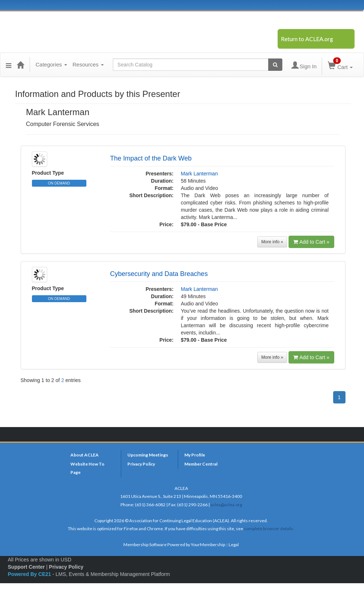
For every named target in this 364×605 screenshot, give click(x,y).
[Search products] (275, 65)
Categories (51, 64)
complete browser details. (269, 529)
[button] (9, 65)
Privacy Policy (141, 464)
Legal (234, 545)
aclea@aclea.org (226, 505)
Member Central (201, 464)
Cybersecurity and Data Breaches (159, 274)
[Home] (20, 65)
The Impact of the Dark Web (151, 158)
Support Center (26, 567)
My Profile (195, 455)
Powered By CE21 (30, 574)
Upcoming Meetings (148, 455)
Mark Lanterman (199, 174)
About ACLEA (85, 455)
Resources (88, 64)
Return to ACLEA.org (307, 39)
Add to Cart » (311, 242)
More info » (272, 242)
